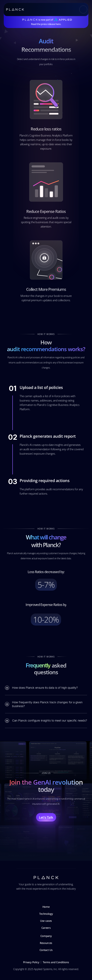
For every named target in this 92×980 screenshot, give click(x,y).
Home (46, 907)
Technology (46, 914)
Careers (46, 928)
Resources (46, 943)
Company (46, 936)
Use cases (46, 921)
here (58, 24)
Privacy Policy (31, 962)
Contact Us (46, 950)
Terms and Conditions (56, 962)
